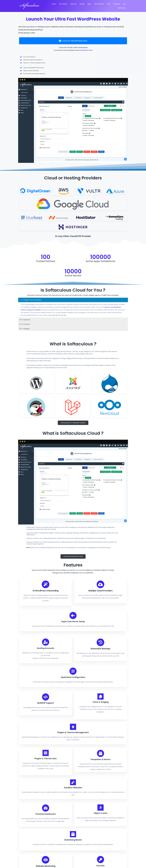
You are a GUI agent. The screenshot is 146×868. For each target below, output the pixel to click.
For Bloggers (26, 194)
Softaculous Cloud (59, 53)
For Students (26, 189)
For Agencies (26, 185)
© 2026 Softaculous (26, 806)
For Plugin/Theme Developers (32, 165)
